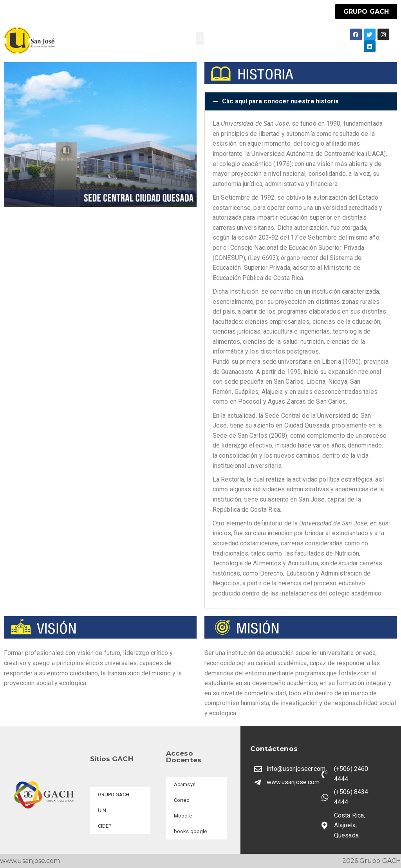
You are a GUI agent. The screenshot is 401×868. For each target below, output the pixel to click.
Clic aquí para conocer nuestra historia (280, 101)
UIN (102, 810)
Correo (182, 800)
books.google (190, 831)
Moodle (183, 816)
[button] (200, 39)
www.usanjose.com (30, 861)
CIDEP (105, 826)
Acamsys (185, 784)
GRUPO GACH (114, 795)
